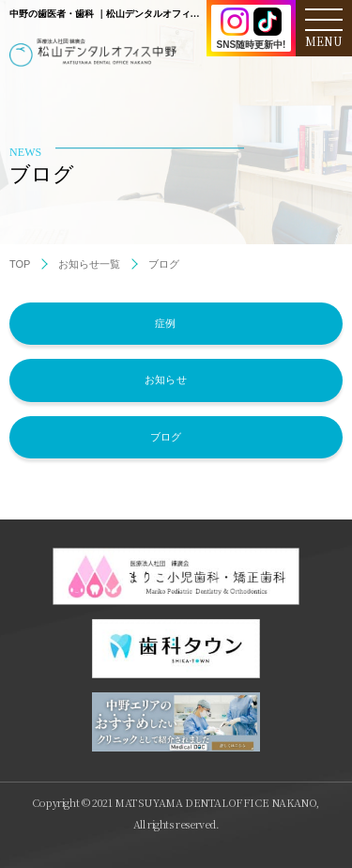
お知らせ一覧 (89, 264)
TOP (20, 264)
